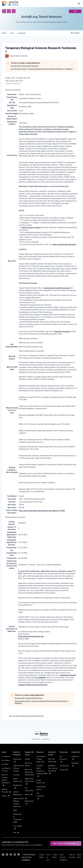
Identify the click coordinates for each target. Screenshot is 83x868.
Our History (6, 760)
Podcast (64, 770)
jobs (12, 33)
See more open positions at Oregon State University (26, 716)
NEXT (15, 810)
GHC (16, 833)
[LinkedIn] (14, 11)
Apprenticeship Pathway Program (18, 768)
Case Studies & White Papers (41, 759)
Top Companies (40, 796)
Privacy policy (36, 739)
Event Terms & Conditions (63, 857)
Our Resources (63, 759)
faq (75, 11)
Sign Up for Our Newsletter (66, 843)
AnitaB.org (26, 860)
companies (22, 33)
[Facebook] (9, 11)
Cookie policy (45, 739)
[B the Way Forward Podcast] (19, 854)
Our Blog (64, 766)
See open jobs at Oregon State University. (25, 66)
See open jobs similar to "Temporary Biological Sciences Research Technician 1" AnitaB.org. (42, 69)
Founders (17, 775)
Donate (27, 759)
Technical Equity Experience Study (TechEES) (42, 771)
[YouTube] (11, 854)
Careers (6, 796)
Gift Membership (29, 801)
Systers (29, 794)
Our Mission (6, 756)
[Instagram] (4, 11)
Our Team (5, 764)
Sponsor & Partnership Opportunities (30, 772)
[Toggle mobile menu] (79, 4)
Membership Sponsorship (29, 781)
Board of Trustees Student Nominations (6, 780)
